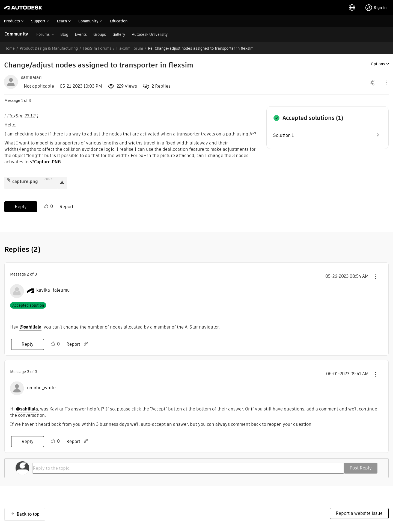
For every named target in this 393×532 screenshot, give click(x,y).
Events (81, 34)
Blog (64, 34)
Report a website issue (359, 513)
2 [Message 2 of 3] (28, 274)
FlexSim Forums (97, 48)
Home (10, 48)
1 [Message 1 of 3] (22, 101)
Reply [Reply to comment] (28, 344)
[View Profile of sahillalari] (31, 78)
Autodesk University (150, 34)
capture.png (25, 181)
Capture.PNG (47, 162)
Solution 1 (283, 135)
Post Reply (361, 468)
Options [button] (378, 64)
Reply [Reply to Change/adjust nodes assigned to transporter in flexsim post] (21, 207)
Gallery (119, 34)
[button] (386, 82)
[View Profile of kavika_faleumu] (53, 290)
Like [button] (46, 206)
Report (66, 207)
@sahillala (30, 327)
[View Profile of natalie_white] (41, 388)
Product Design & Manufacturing (49, 48)
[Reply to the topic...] (188, 468)
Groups (100, 34)
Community (16, 34)
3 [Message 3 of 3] (28, 372)
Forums (43, 34)
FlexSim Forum (130, 48)
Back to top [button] (28, 514)
